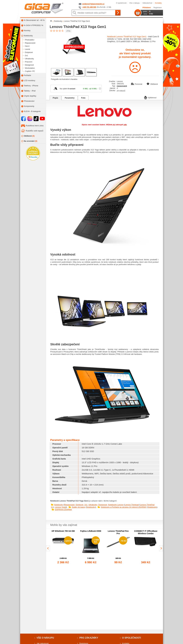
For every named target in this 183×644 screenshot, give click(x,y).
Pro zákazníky (89, 638)
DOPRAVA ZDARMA (63, 510)
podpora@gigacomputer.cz (93, 4)
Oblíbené (28, 136)
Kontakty (158, 3)
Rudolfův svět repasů (35, 131)
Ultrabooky (93, 505)
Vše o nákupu (134, 3)
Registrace (157, 8)
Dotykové (79, 505)
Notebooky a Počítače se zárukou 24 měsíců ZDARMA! (124, 507)
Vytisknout (150, 97)
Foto (83, 98)
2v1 (86, 505)
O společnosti (121, 3)
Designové (103, 505)
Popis (55, 98)
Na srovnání (29, 141)
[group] (63, 547)
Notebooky (59, 505)
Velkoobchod (147, 3)
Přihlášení (147, 8)
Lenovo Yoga (60, 507)
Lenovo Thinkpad (132, 505)
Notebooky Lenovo (116, 505)
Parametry (70, 98)
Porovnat (137, 84)
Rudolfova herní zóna (35, 126)
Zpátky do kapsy (79, 507)
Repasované (69, 505)
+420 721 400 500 (89, 7)
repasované (122, 86)
